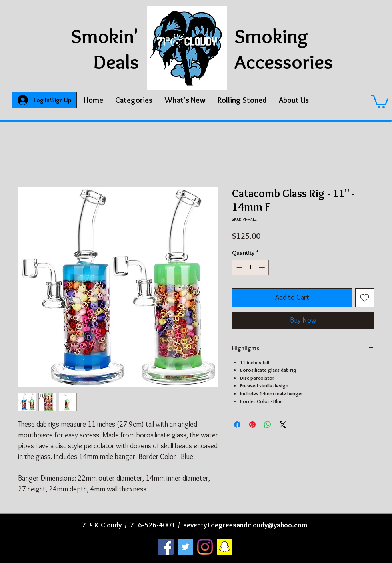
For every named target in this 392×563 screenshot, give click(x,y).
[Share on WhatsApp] (268, 425)
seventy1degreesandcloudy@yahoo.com (245, 525)
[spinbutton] (251, 267)
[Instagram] (205, 547)
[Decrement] (239, 267)
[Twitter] (185, 547)
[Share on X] (283, 425)
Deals (116, 62)
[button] (134, 100)
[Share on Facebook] (237, 425)
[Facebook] (166, 547)
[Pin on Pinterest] (252, 425)
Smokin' (105, 36)
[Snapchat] (225, 547)
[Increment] (263, 267)
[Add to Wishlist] (365, 298)
